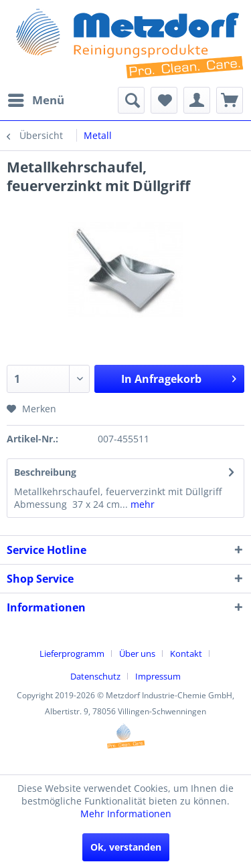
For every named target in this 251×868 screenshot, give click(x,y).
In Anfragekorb (179, 377)
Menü (36, 99)
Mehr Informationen (126, 814)
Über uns (137, 654)
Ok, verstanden (126, 847)
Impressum (158, 676)
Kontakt (186, 654)
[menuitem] (35, 100)
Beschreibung (45, 472)
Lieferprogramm (72, 654)
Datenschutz (95, 676)
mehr (141, 504)
